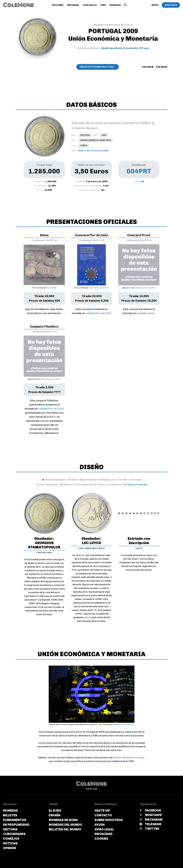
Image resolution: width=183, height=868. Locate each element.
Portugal (85, 135)
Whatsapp (153, 815)
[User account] (155, 5)
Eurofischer (52, 288)
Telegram (153, 824)
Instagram (154, 820)
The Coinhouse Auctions (99, 288)
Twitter (152, 829)
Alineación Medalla (137, 485)
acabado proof (146, 313)
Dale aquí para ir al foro (145, 288)
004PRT (139, 171)
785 (142, 181)
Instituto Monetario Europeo (128, 758)
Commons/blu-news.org (123, 724)
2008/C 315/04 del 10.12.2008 (93, 151)
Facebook (153, 810)
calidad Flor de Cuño (98, 313)
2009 (104, 135)
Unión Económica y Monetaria (96, 140)
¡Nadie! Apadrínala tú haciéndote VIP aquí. (125, 48)
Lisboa (84, 146)
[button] (125, 5)
